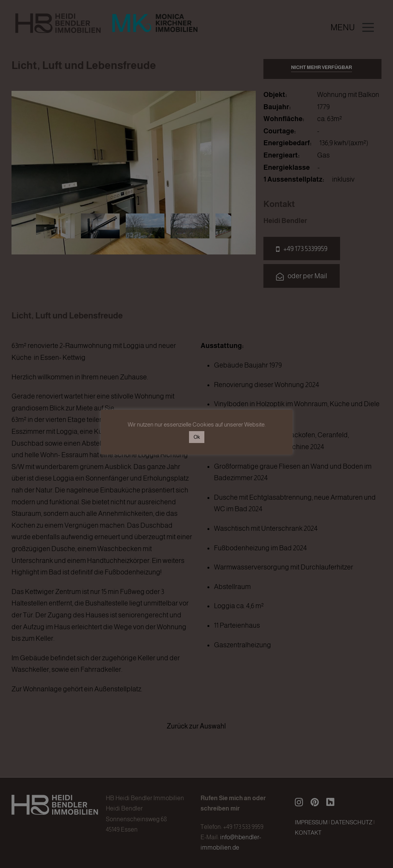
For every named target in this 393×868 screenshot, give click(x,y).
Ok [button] (197, 437)
